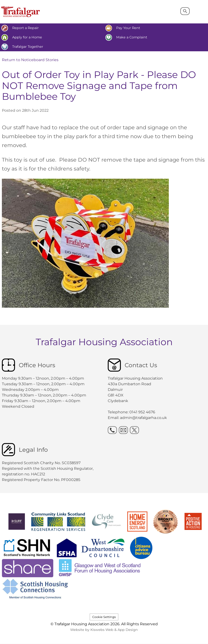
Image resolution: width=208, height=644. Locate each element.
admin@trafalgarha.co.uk (143, 418)
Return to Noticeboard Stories (30, 60)
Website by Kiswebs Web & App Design (104, 630)
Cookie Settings (104, 617)
